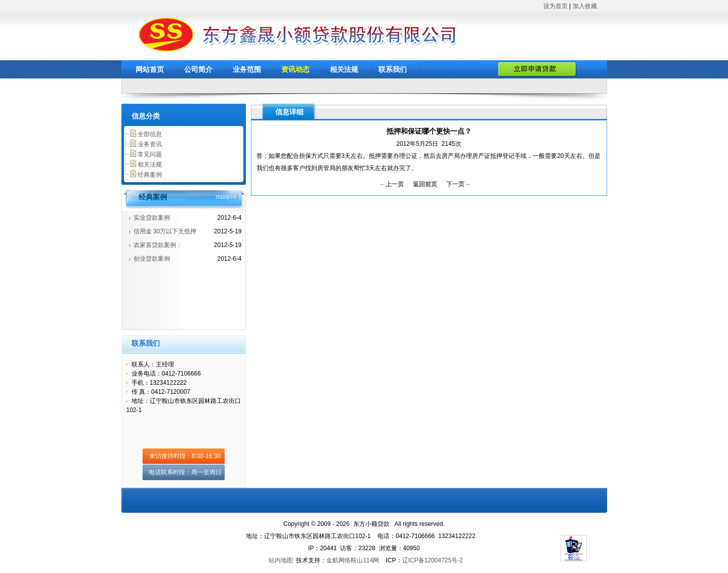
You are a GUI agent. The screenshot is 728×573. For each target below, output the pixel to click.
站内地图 (281, 560)
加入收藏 (585, 6)
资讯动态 (295, 69)
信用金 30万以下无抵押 (165, 231)
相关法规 (344, 69)
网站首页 (150, 69)
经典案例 (150, 175)
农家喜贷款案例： (158, 245)
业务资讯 (150, 144)
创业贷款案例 (152, 259)
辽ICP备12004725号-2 (433, 560)
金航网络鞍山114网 (353, 560)
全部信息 (150, 134)
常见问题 (150, 154)
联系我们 (393, 69)
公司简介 (198, 69)
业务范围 (247, 69)
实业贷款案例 (152, 218)
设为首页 (555, 6)
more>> (226, 197)
